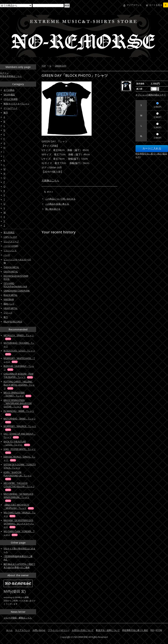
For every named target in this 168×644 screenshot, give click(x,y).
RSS (152, 630)
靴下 (6, 317)
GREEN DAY (61, 66)
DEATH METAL (11, 272)
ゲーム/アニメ (10, 108)
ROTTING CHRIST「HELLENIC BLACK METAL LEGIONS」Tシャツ (19, 385)
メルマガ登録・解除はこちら (18, 618)
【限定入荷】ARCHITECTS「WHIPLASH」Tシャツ (19, 506)
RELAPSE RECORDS (13, 322)
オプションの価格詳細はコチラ (151, 95)
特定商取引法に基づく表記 (135, 630)
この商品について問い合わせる (60, 199)
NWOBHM (9, 299)
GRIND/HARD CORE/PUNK (17, 291)
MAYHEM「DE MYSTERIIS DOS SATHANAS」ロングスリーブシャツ (19, 524)
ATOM (159, 630)
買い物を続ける (53, 209)
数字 (6, 113)
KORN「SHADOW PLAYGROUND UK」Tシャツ (18, 476)
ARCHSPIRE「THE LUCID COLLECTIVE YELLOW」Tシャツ (19, 486)
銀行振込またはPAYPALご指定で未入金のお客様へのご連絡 (19, 566)
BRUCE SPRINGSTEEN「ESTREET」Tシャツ (18, 394)
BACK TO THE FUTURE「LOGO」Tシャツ (17, 443)
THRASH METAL (11, 267)
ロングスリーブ (11, 241)
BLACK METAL (11, 295)
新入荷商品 (9, 232)
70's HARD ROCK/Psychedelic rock (15, 285)
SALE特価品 (9, 95)
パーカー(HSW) (11, 246)
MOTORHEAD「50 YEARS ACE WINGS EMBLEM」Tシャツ (18, 497)
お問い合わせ (39, 630)
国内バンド (9, 304)
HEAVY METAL (11, 308)
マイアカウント (134, 5)
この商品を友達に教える (57, 204)
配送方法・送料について (108, 630)
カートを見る (159, 5)
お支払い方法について (83, 630)
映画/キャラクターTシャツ (17, 104)
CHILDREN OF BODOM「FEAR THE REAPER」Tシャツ (19, 375)
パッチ (7, 255)
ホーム (9, 630)
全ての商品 (9, 90)
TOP (44, 66)
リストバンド (10, 250)
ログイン (4, 73)
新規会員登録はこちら (11, 76)
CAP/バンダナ (10, 237)
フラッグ (8, 313)
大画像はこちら (50, 180)
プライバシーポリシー (59, 630)
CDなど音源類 (11, 99)
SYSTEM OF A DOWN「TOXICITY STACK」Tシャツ (20, 466)
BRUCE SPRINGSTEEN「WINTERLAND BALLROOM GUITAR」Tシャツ (18, 403)
